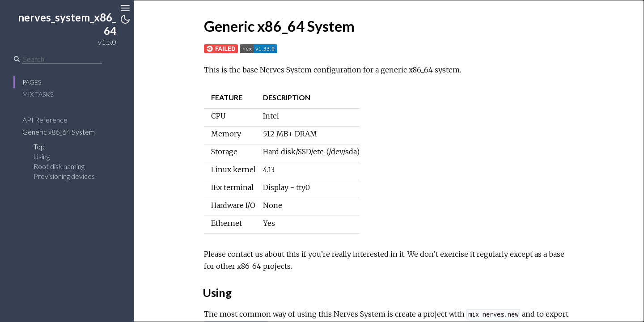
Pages (32, 82)
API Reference (45, 120)
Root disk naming (59, 166)
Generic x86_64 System (59, 132)
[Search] (62, 59)
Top (39, 146)
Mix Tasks (38, 94)
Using (42, 156)
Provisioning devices (64, 176)
